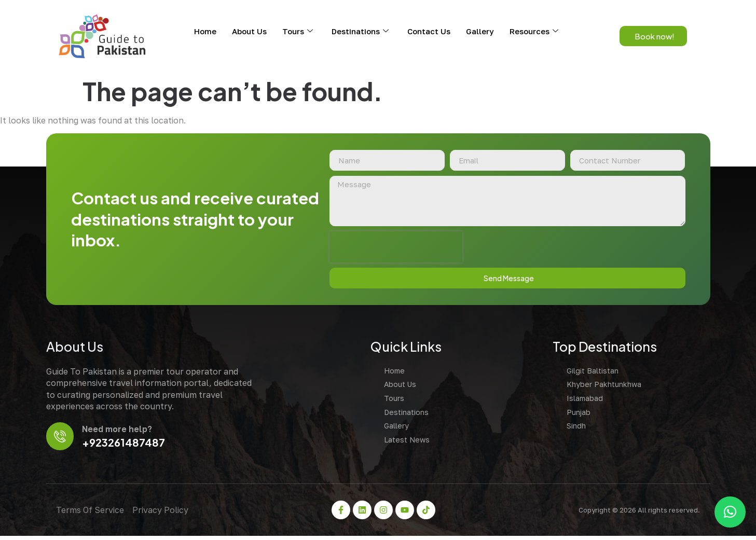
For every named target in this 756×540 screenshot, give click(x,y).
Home (205, 31)
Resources (534, 31)
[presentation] (393, 250)
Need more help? (119, 433)
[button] (730, 512)
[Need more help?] (61, 440)
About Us (249, 31)
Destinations (360, 31)
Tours (298, 31)
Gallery (480, 31)
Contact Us (429, 31)
